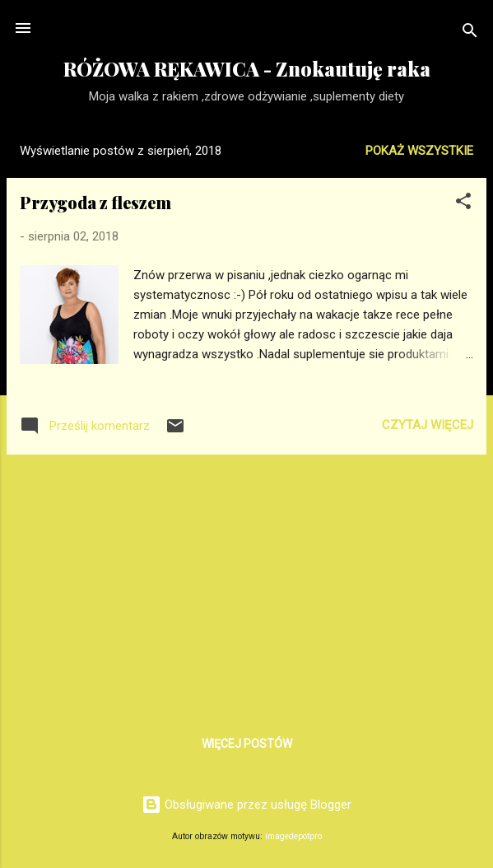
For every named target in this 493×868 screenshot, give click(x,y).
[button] (463, 204)
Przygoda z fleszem (95, 202)
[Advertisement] (246, 583)
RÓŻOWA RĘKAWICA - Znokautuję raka (247, 69)
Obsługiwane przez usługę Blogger (246, 805)
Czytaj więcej (428, 425)
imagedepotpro (293, 836)
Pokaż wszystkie (419, 151)
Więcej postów (247, 744)
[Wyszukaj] (470, 33)
